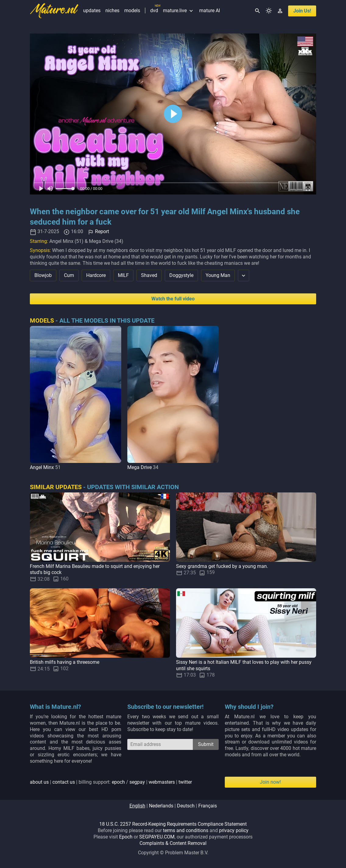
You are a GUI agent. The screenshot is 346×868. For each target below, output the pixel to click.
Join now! (270, 782)
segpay (137, 782)
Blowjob (43, 275)
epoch (118, 782)
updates (92, 10)
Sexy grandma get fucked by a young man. (222, 566)
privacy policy (234, 830)
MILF (123, 275)
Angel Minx (42, 467)
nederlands (161, 806)
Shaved (149, 275)
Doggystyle (181, 275)
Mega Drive (139, 467)
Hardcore (96, 275)
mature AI (210, 10)
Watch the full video (173, 299)
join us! (302, 11)
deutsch (186, 806)
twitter (185, 782)
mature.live (179, 10)
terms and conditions (186, 830)
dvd (154, 10)
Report (102, 232)
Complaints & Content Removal (173, 843)
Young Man (218, 275)
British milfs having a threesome (65, 662)
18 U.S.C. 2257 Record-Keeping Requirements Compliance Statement (173, 824)
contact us (64, 782)
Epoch (126, 837)
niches (112, 10)
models (132, 10)
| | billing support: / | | (111, 782)
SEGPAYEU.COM (157, 837)
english (137, 806)
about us (39, 782)
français (208, 806)
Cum (69, 275)
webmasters (162, 782)
